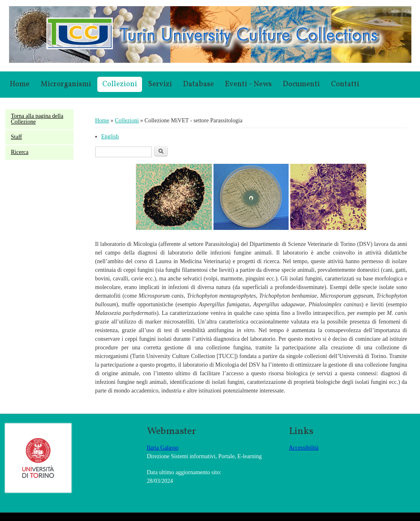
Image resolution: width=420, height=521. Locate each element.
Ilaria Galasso (163, 448)
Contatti (345, 84)
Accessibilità (304, 448)
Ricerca (20, 152)
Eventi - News (248, 84)
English (110, 137)
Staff (17, 137)
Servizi (160, 84)
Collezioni (120, 84)
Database (199, 84)
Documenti (301, 84)
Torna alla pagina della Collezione (37, 119)
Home (20, 84)
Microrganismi (66, 84)
